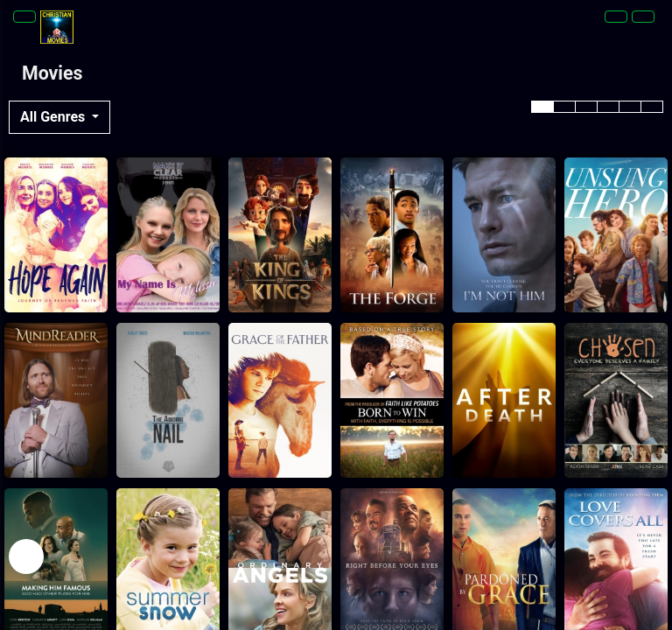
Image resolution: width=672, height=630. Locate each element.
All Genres (54, 117)
